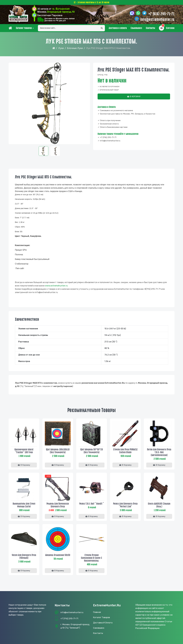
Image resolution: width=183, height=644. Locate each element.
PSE (106, 75)
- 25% (48, 476)
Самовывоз (136, 28)
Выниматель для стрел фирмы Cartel (24, 505)
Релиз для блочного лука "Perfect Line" (125, 505)
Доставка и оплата (118, 28)
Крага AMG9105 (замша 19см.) (159, 505)
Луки (61, 48)
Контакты (150, 28)
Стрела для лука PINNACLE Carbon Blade (125, 451)
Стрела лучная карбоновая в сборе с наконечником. (91, 558)
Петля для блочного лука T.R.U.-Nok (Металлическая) (159, 452)
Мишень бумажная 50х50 (58, 555)
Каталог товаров (24, 28)
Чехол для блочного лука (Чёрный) (24, 556)
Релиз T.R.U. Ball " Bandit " (92, 504)
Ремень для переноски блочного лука (58, 505)
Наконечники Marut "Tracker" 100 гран (24, 451)
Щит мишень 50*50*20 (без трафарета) (92, 451)
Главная (97, 612)
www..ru (56, 286)
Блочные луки (75, 48)
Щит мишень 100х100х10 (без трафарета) (58, 451)
